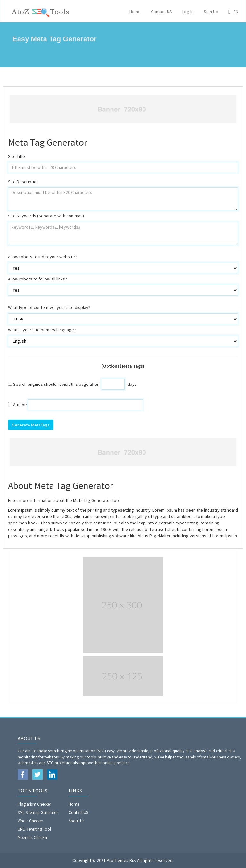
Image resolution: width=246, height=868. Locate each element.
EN (233, 12)
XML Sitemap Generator (38, 812)
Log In (188, 12)
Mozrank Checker (33, 837)
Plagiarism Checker (34, 804)
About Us (76, 821)
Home (135, 12)
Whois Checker (30, 821)
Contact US (161, 12)
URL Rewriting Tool (34, 829)
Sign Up (211, 12)
